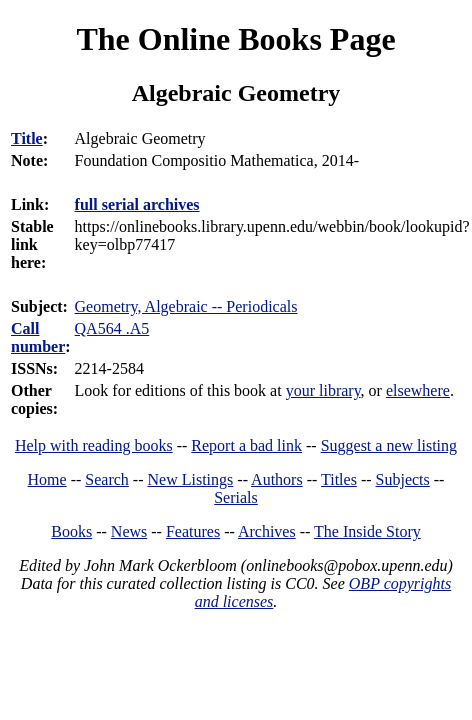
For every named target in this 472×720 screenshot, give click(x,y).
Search (107, 479)
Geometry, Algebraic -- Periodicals (186, 306)
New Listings (191, 479)
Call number (38, 337)
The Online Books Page (235, 39)
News (129, 531)
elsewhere (418, 390)
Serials (236, 497)
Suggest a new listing (389, 445)
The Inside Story (367, 531)
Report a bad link (246, 445)
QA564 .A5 (112, 328)
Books (71, 531)
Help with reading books (94, 445)
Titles (339, 479)
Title (27, 138)
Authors (277, 479)
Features (193, 531)
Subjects (403, 479)
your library (323, 390)
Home (47, 479)
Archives (267, 531)
